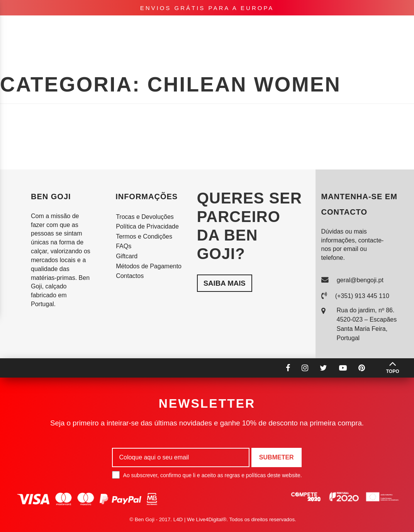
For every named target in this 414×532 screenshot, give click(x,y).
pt (326, 27)
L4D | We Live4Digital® (200, 519)
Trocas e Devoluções (145, 217)
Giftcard (127, 256)
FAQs (124, 246)
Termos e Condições (144, 236)
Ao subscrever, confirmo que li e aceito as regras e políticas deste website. (207, 475)
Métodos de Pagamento (149, 266)
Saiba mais (225, 283)
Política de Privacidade (147, 226)
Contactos (130, 276)
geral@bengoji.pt (360, 280)
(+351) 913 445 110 (362, 296)
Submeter (277, 457)
